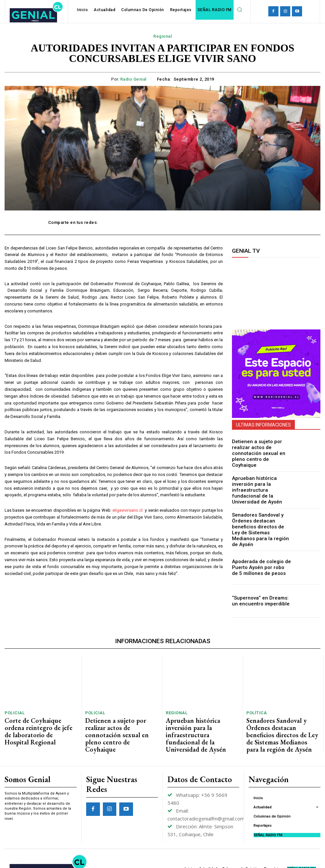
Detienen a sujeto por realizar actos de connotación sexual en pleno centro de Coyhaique (261, 451)
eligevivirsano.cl (127, 510)
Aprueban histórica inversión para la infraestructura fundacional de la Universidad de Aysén (261, 485)
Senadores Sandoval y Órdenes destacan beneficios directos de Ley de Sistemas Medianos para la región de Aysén (261, 518)
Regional (162, 36)
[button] (239, 10)
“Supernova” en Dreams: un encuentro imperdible (258, 586)
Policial (13, 696)
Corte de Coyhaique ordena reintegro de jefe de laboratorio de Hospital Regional (39, 707)
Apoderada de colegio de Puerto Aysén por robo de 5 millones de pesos (259, 552)
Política (255, 696)
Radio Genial (133, 79)
